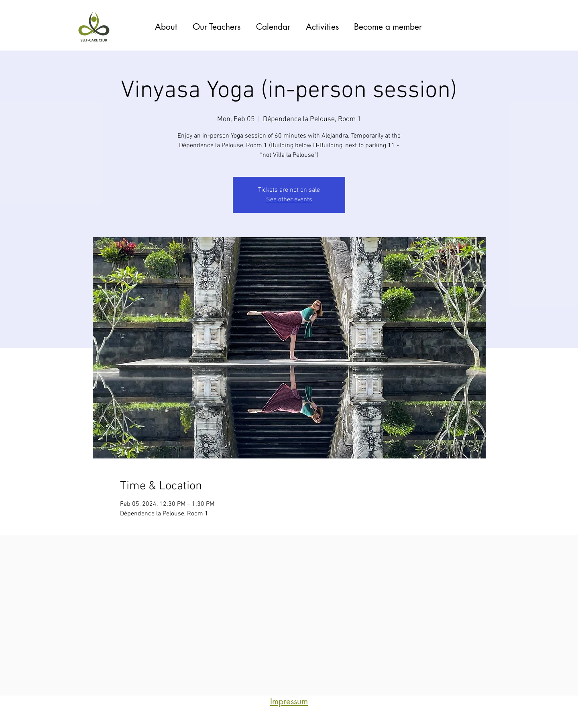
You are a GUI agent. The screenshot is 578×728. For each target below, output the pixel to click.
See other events (289, 200)
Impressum (289, 701)
